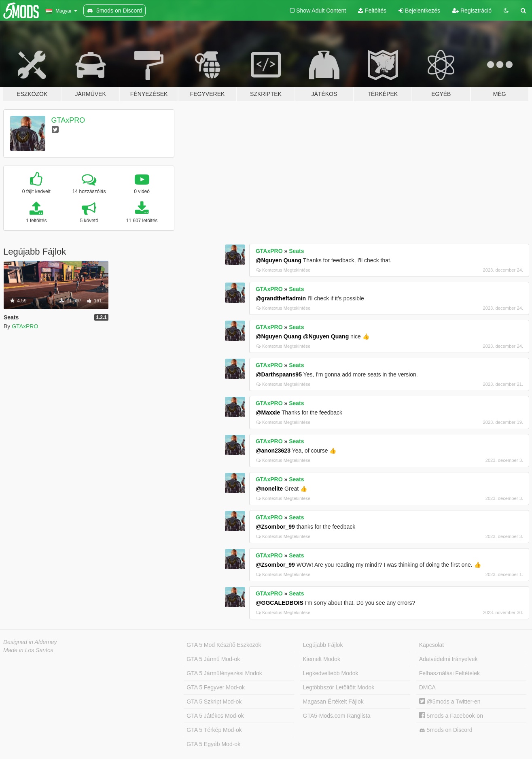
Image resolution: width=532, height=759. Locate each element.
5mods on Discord (446, 730)
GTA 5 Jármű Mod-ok (213, 659)
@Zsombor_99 (275, 527)
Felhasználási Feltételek (449, 673)
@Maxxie (268, 412)
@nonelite (269, 489)
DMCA (427, 687)
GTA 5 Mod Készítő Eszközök (224, 645)
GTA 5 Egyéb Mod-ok (213, 744)
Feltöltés (372, 11)
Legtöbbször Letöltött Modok (339, 687)
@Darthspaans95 (279, 374)
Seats (296, 251)
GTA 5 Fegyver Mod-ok (216, 687)
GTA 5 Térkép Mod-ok (214, 730)
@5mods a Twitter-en (450, 702)
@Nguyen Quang (279, 260)
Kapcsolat (431, 645)
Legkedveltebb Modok (331, 673)
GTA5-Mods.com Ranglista (337, 716)
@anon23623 (273, 451)
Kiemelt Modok (322, 659)
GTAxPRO (68, 120)
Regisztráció (472, 11)
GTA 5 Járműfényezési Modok (224, 673)
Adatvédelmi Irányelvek (448, 659)
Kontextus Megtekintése (283, 270)
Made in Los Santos (28, 650)
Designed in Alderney (30, 642)
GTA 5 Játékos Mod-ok (215, 716)
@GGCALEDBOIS (280, 603)
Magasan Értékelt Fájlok (333, 702)
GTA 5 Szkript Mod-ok (214, 702)
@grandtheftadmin (281, 298)
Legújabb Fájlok (323, 645)
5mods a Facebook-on (451, 716)
